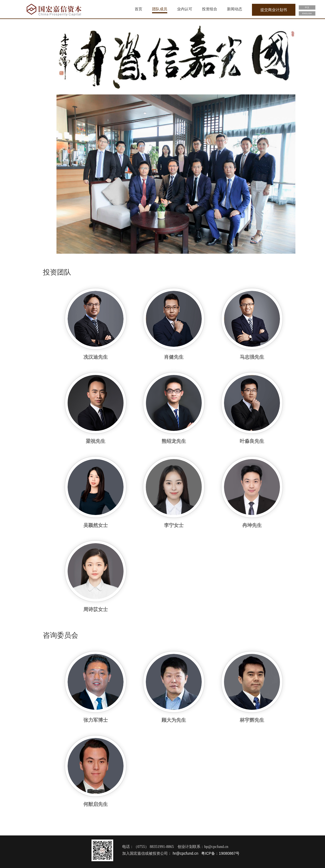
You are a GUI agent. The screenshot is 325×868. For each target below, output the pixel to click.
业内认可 (185, 9)
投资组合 (210, 9)
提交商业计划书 (274, 10)
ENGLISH (307, 13)
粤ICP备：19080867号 (220, 853)
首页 (138, 9)
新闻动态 (235, 9)
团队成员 (160, 9)
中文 (307, 7)
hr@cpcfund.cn (185, 853)
